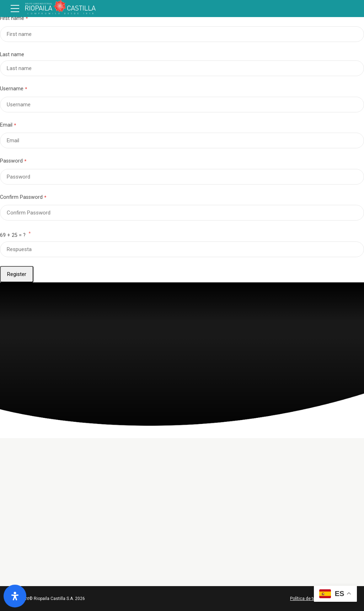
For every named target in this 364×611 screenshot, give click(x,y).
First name (12, 18)
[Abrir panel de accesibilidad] (15, 596)
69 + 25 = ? (15, 235)
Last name (12, 55)
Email (6, 125)
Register (17, 274)
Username (12, 89)
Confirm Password (21, 197)
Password (11, 161)
